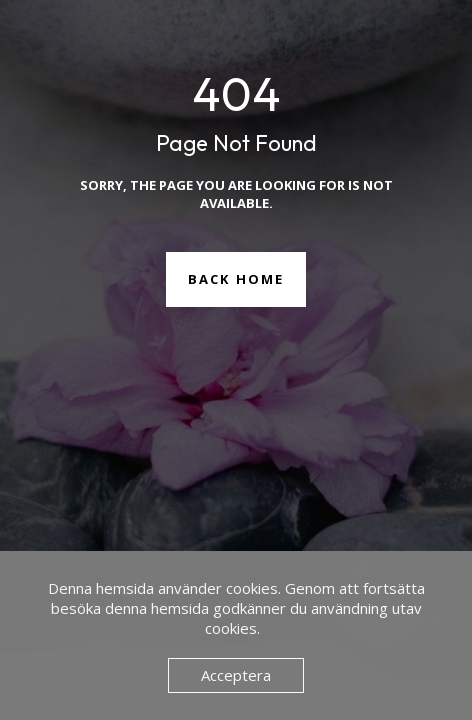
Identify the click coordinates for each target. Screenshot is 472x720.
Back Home (236, 279)
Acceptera (236, 675)
